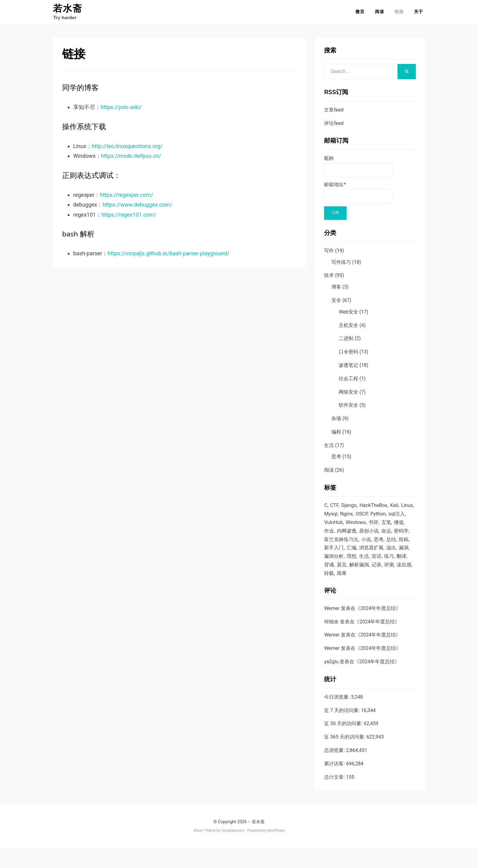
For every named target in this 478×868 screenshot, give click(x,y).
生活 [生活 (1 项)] (343, 575)
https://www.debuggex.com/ (137, 208)
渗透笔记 (348, 369)
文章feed (334, 113)
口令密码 (348, 355)
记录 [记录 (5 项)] (366, 584)
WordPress (276, 851)
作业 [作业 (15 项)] (356, 537)
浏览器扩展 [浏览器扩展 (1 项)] (337, 565)
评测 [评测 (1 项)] (379, 584)
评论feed (334, 127)
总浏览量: (335, 771)
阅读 (381, 13)
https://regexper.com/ (127, 198)
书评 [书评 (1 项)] (396, 528)
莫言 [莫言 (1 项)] (329, 584)
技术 (329, 279)
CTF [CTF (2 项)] (335, 509)
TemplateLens (233, 851)
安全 (336, 304)
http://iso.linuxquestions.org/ (127, 150)
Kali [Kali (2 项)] (397, 509)
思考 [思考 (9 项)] (329, 556)
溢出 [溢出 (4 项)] (358, 565)
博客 (336, 291)
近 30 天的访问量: (344, 744)
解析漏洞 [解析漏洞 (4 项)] (348, 584)
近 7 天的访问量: (342, 731)
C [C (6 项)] (326, 509)
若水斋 (68, 11)
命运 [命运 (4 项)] (329, 547)
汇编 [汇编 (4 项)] (393, 556)
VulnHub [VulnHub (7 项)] (354, 528)
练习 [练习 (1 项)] (369, 575)
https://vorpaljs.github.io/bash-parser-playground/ (168, 257)
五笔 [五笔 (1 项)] (329, 537)
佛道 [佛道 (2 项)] (343, 537)
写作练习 (341, 266)
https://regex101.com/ (129, 218)
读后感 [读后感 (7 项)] (395, 584)
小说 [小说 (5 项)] (400, 547)
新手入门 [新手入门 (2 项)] (374, 556)
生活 (329, 449)
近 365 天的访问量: (345, 757)
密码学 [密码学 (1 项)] (345, 547)
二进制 (346, 342)
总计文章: (335, 797)
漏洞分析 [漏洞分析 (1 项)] (390, 565)
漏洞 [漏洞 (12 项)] (371, 565)
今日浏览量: (337, 717)
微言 (362, 13)
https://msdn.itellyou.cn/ (131, 159)
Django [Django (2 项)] (350, 509)
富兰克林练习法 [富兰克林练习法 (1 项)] (374, 547)
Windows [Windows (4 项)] (377, 528)
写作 (329, 254)
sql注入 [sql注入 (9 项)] (333, 528)
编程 (336, 436)
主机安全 (348, 329)
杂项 (336, 422)
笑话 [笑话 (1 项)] (356, 575)
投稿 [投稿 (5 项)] (356, 556)
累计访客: (335, 784)
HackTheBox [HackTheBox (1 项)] (376, 509)
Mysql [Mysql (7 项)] (346, 519)
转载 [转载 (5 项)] (329, 593)
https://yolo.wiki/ (121, 111)
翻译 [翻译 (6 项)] (382, 575)
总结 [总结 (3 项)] (343, 556)
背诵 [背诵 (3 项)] (395, 575)
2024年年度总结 (378, 629)
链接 (401, 13)
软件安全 (348, 409)
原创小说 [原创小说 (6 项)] (398, 537)
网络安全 (348, 396)
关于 (420, 13)
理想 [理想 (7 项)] (329, 575)
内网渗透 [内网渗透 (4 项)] (374, 537)
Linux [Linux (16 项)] (330, 519)
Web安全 (348, 315)
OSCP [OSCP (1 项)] (378, 519)
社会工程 (348, 382)
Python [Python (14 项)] (396, 519)
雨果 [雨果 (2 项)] (343, 593)
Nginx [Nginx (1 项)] (363, 519)
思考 (336, 461)
